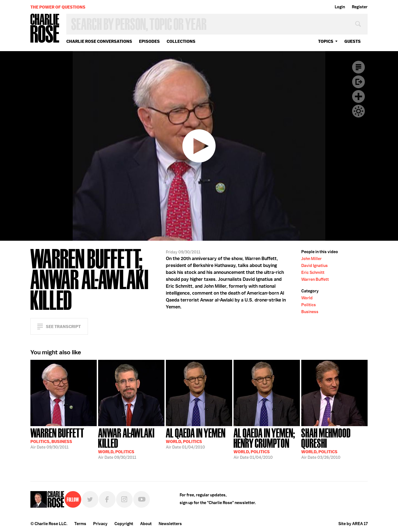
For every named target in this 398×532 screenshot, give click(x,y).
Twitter (90, 499)
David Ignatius (315, 266)
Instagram (124, 499)
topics (326, 41)
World (307, 298)
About (146, 524)
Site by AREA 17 (353, 524)
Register (360, 7)
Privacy (100, 524)
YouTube (142, 499)
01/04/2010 (196, 438)
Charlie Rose (45, 29)
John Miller (311, 259)
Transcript (358, 67)
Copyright (124, 524)
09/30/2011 (57, 438)
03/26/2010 (334, 443)
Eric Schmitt (313, 272)
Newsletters (170, 524)
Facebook (107, 499)
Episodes (149, 41)
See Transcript (63, 327)
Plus (358, 96)
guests (353, 41)
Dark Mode (358, 111)
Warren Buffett (315, 279)
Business (310, 312)
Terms (80, 524)
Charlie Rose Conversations (99, 41)
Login (340, 7)
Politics (309, 305)
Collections (181, 41)
